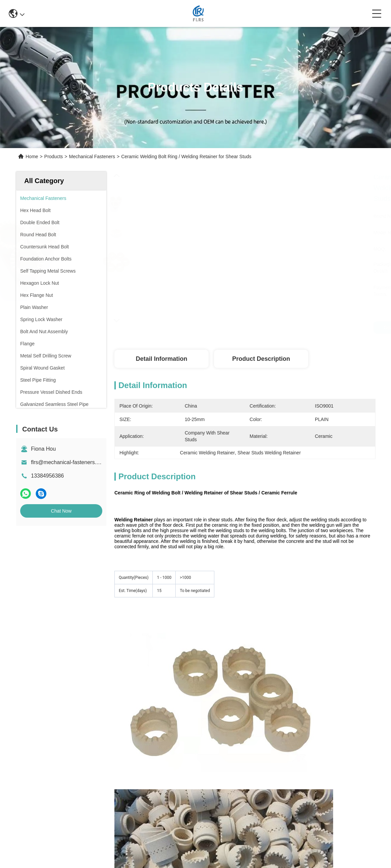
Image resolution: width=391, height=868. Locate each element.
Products (54, 157)
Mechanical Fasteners (92, 157)
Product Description (261, 359)
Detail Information (161, 359)
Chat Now (61, 511)
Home (32, 157)
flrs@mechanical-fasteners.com (69, 462)
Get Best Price (359, 327)
